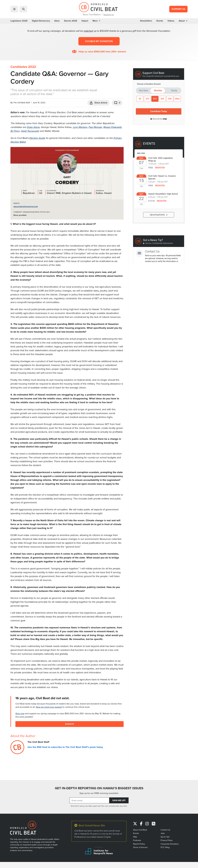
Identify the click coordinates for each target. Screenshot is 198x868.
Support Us (178, 9)
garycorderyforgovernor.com (26, 206)
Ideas (57, 21)
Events (160, 21)
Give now (20, 713)
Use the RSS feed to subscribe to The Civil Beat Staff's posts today (65, 747)
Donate (70, 724)
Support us (109, 14)
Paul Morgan (95, 127)
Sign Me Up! (119, 800)
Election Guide (37, 138)
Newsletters (146, 21)
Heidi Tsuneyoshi (30, 131)
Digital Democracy (41, 21)
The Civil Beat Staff (22, 103)
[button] (14, 9)
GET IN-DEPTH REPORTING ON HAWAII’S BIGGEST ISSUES (99, 788)
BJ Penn (15, 131)
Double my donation (99, 41)
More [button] (96, 21)
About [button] (183, 21)
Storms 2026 (71, 21)
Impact (85, 21)
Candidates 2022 (23, 67)
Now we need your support (49, 707)
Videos (171, 21)
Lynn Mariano (80, 127)
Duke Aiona (33, 127)
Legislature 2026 (19, 21)
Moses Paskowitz (112, 127)
